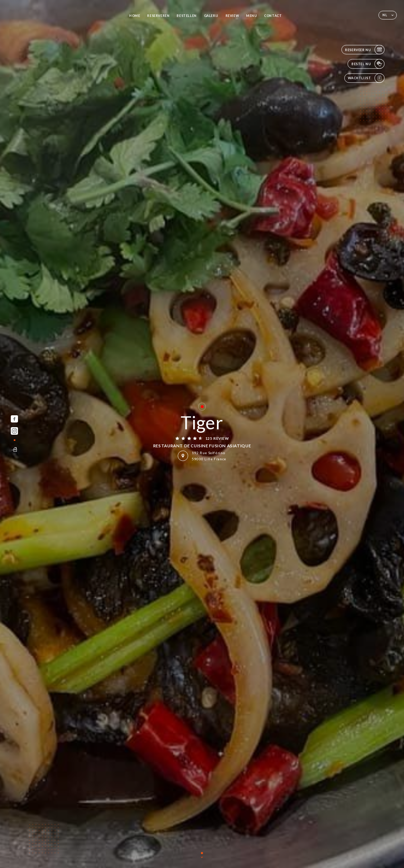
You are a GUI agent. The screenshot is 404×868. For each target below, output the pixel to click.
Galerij (211, 16)
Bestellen (187, 16)
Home (135, 16)
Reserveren (158, 16)
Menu (251, 16)
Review (232, 16)
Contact (273, 16)
